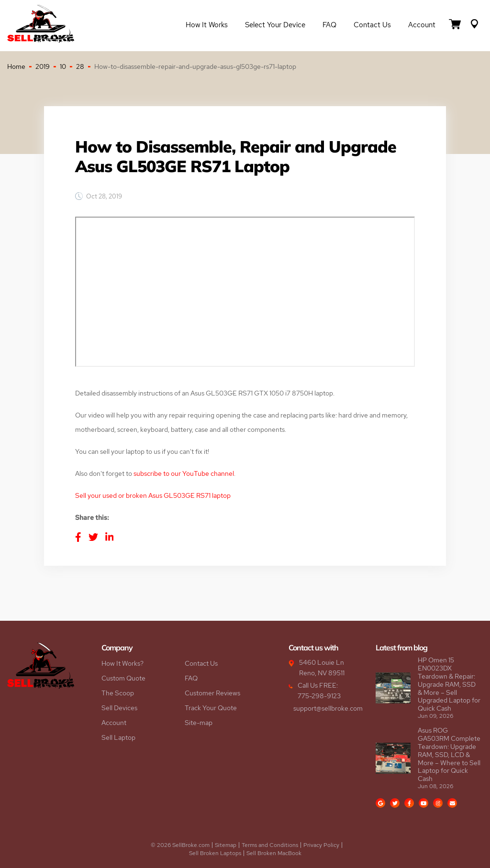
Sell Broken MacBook (274, 853)
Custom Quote (123, 678)
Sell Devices (119, 708)
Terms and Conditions (270, 845)
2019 (43, 66)
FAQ (329, 25)
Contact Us (372, 25)
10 (63, 66)
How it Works (207, 25)
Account (422, 25)
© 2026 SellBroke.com (180, 845)
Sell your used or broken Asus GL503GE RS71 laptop (153, 495)
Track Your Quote (211, 708)
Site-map (199, 723)
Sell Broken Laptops (215, 853)
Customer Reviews (212, 693)
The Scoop (118, 693)
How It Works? (122, 663)
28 (80, 66)
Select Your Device (275, 25)
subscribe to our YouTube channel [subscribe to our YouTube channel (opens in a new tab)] (184, 473)
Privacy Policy (321, 845)
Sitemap (226, 845)
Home (16, 66)
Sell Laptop (118, 737)
